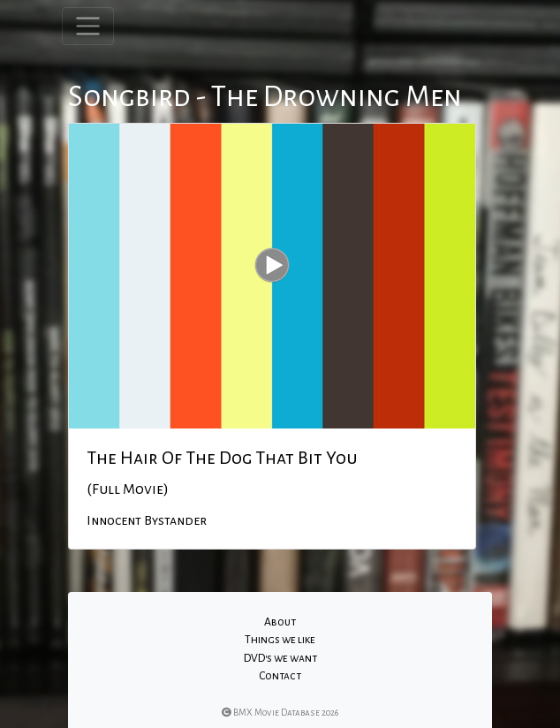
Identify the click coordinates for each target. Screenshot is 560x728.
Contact (280, 676)
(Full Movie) (128, 489)
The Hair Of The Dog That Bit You (222, 458)
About (280, 622)
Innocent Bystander (147, 520)
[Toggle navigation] (88, 26)
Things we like (280, 640)
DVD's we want (280, 658)
